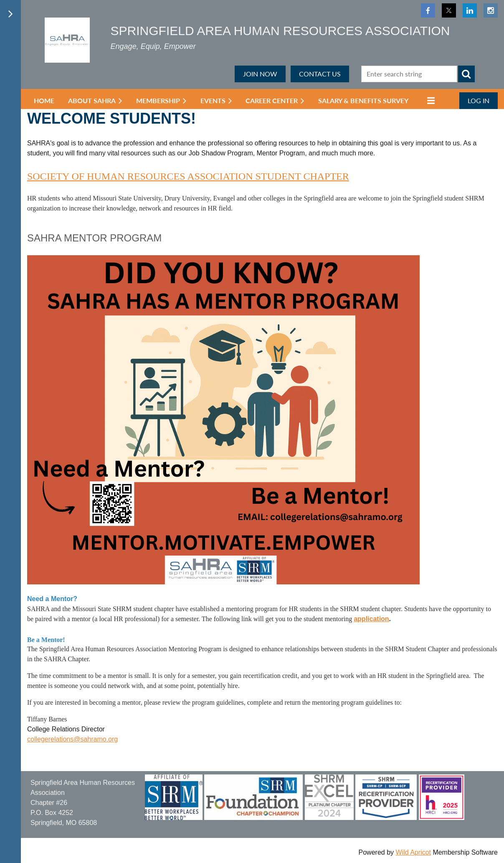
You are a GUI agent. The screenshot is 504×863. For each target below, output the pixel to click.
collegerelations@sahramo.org (72, 739)
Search (466, 74)
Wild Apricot (413, 852)
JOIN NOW (260, 74)
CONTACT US (320, 74)
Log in (479, 100)
